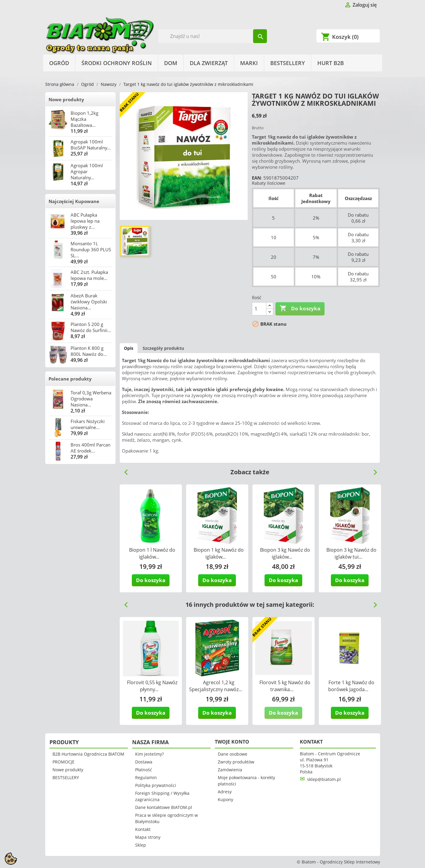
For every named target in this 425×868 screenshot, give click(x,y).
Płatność (144, 770)
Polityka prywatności (156, 785)
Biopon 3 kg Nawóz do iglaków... (285, 553)
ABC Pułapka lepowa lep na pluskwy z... (85, 221)
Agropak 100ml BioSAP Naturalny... (91, 145)
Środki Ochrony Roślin (117, 63)
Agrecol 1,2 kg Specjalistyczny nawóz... (216, 686)
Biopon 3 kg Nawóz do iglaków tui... (351, 553)
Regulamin (146, 777)
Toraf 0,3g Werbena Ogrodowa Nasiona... (91, 399)
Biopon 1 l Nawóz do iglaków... (152, 553)
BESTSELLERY (288, 63)
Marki (249, 63)
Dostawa (144, 762)
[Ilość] (259, 309)
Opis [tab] (129, 348)
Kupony (225, 799)
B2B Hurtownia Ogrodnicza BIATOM (88, 754)
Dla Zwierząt (209, 63)
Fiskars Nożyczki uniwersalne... (88, 424)
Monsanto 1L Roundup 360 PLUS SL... (91, 249)
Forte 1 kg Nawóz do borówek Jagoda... (351, 686)
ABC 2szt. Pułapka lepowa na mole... (89, 275)
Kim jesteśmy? (149, 754)
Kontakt (143, 829)
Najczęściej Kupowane (74, 201)
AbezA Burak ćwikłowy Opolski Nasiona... (89, 302)
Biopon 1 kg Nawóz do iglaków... (219, 553)
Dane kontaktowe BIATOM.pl (164, 807)
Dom (171, 63)
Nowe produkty (66, 99)
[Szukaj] (212, 36)
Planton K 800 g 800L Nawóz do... (89, 351)
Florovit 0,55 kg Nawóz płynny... (152, 686)
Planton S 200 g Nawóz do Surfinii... (91, 327)
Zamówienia (230, 770)
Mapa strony (148, 837)
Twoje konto (232, 742)
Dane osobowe (233, 754)
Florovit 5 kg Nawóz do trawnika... (285, 686)
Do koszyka (300, 309)
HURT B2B (331, 63)
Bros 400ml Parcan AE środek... (90, 448)
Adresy (225, 792)
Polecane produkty (70, 379)
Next (373, 470)
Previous (124, 470)
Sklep (141, 845)
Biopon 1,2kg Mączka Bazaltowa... (84, 119)
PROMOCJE (63, 762)
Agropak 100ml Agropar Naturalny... (87, 171)
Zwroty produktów (236, 762)
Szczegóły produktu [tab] (163, 348)
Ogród (59, 63)
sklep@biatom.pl (324, 779)
